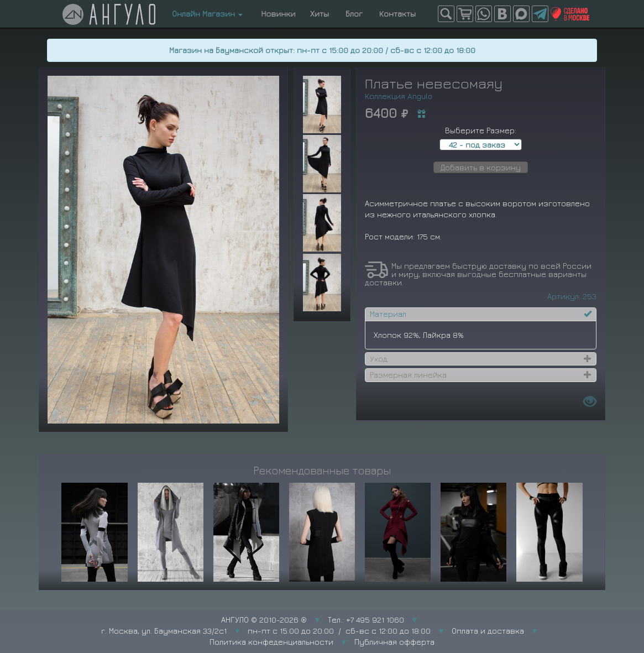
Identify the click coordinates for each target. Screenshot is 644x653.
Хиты (320, 14)
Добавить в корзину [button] (481, 167)
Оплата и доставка (488, 631)
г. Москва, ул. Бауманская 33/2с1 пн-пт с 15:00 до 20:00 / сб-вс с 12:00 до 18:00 (266, 631)
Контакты (397, 14)
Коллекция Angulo (399, 96)
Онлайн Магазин (207, 14)
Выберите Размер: (481, 130)
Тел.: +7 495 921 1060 (366, 620)
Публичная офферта (394, 642)
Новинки (276, 14)
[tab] (481, 314)
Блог (354, 14)
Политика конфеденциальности (271, 642)
